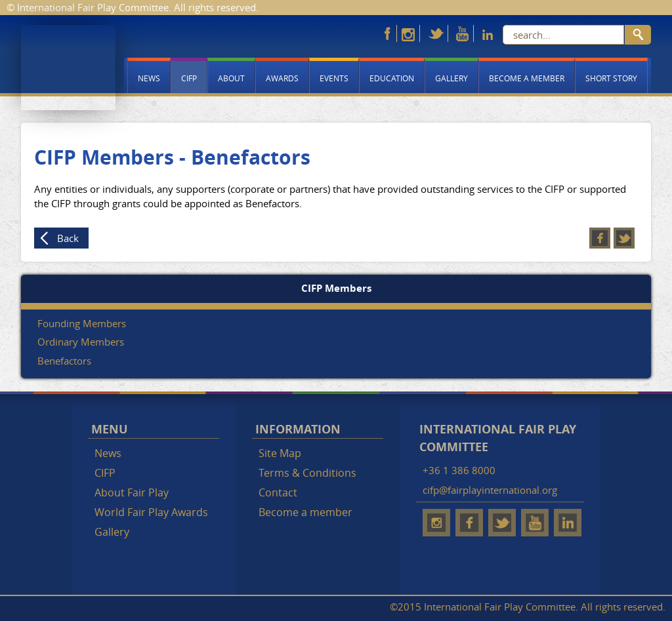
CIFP (189, 78)
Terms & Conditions (307, 473)
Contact (278, 492)
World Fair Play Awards (151, 512)
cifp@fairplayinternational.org (490, 490)
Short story (611, 78)
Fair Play (68, 68)
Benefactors (64, 361)
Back (68, 238)
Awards (282, 78)
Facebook (600, 238)
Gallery (451, 78)
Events (334, 78)
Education (392, 78)
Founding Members (82, 323)
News (149, 78)
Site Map (280, 453)
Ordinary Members (81, 342)
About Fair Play (132, 492)
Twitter (624, 238)
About (231, 78)
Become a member (527, 78)
